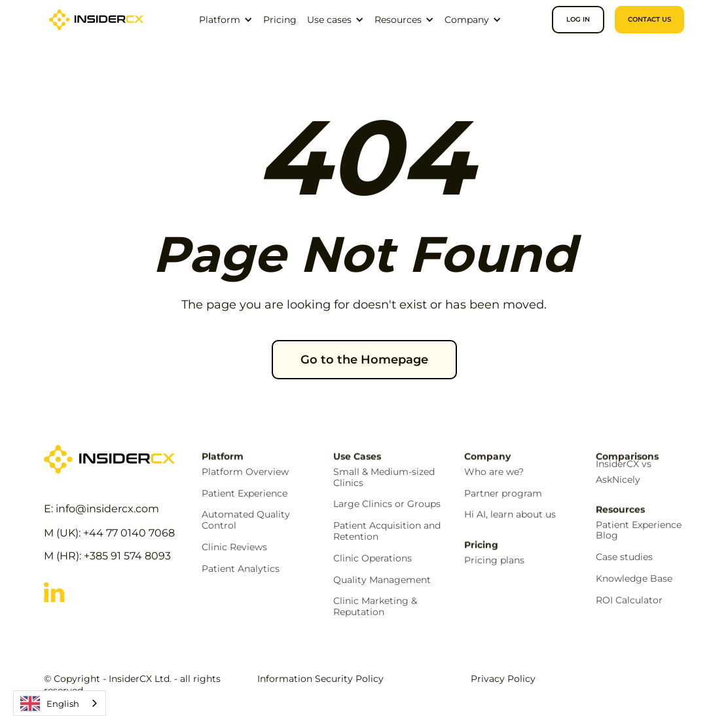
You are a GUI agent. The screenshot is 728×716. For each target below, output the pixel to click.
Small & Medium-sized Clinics (384, 478)
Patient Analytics (241, 569)
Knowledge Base (634, 579)
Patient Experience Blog (639, 531)
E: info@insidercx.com (101, 509)
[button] (226, 20)
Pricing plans (494, 560)
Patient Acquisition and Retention (387, 531)
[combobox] (60, 703)
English (50, 704)
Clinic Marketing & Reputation (375, 607)
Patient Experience (245, 494)
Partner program (503, 494)
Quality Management (382, 580)
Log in (578, 19)
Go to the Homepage (364, 360)
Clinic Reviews (234, 547)
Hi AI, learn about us (510, 515)
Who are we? (494, 472)
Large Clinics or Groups (387, 504)
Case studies (624, 557)
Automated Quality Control (246, 520)
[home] (96, 20)
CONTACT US (649, 19)
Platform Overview (245, 472)
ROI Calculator (629, 600)
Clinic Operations (373, 558)
